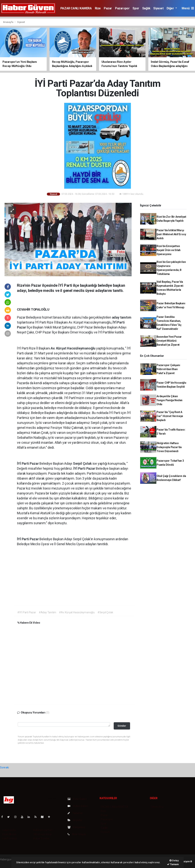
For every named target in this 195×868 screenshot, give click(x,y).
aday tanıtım (122, 317)
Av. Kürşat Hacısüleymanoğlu (73, 348)
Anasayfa (8, 22)
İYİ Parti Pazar (28, 463)
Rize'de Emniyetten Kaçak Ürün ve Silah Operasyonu (169, 250)
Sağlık (146, 8)
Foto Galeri (77, 799)
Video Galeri (78, 806)
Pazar (108, 8)
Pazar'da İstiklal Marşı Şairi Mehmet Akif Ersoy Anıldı (171, 234)
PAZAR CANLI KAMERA (76, 8)
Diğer (171, 8)
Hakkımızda (9, 830)
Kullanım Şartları (43, 830)
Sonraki (4, 767)
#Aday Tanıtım (48, 612)
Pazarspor (122, 8)
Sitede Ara (157, 807)
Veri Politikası (10, 838)
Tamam (173, 864)
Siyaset (158, 8)
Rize (98, 8)
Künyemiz (76, 827)
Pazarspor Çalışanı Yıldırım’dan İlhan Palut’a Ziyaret (168, 369)
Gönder (122, 726)
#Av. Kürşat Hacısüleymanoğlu (77, 612)
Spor (136, 8)
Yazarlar (75, 813)
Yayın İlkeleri (9, 834)
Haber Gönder (41, 838)
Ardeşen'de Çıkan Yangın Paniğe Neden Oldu (169, 400)
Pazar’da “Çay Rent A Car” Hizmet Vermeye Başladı (170, 416)
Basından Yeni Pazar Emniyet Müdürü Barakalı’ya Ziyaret (169, 341)
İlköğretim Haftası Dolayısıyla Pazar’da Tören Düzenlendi (169, 447)
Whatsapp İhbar (43, 834)
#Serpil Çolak (105, 612)
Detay (174, 860)
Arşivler (75, 820)
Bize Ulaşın (77, 834)
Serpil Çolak (83, 463)
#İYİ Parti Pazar (27, 612)
